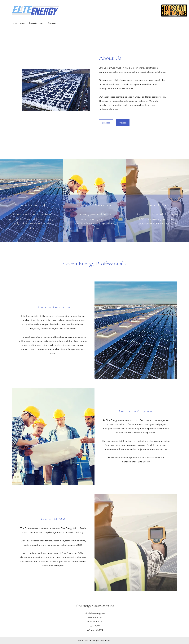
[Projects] (123, 123)
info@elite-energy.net (95, 613)
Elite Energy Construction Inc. (95, 606)
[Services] (106, 123)
